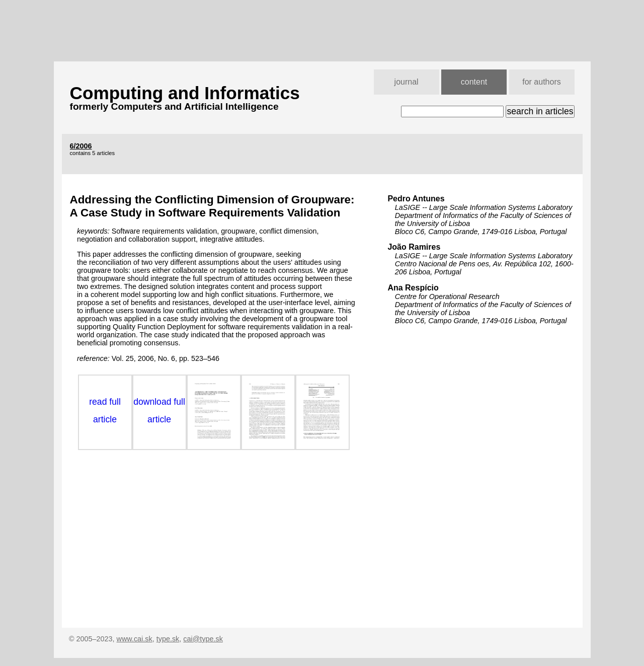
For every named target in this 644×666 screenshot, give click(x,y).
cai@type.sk (203, 639)
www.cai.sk (135, 639)
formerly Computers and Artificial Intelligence (174, 106)
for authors (541, 82)
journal (407, 82)
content (474, 82)
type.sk (168, 639)
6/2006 (81, 146)
